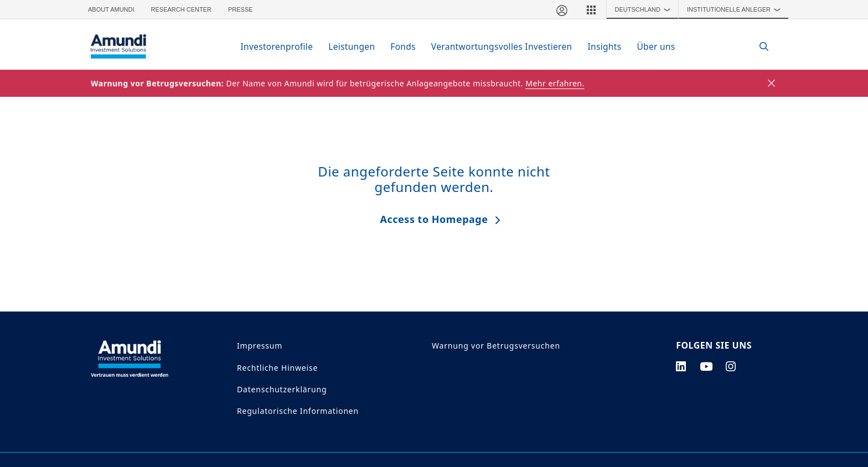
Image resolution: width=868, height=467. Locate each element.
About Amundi (111, 9)
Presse (241, 9)
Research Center (181, 9)
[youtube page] (706, 366)
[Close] (772, 84)
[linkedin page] (681, 366)
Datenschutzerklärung (282, 389)
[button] (591, 9)
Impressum (260, 346)
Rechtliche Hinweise (277, 368)
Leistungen (352, 46)
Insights (604, 46)
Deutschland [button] (645, 9)
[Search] (758, 47)
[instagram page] (731, 366)
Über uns (656, 46)
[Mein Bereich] (561, 9)
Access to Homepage (434, 219)
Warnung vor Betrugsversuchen (496, 346)
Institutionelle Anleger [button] (736, 9)
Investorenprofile (277, 46)
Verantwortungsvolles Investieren (502, 46)
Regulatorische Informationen (298, 411)
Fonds (403, 46)
